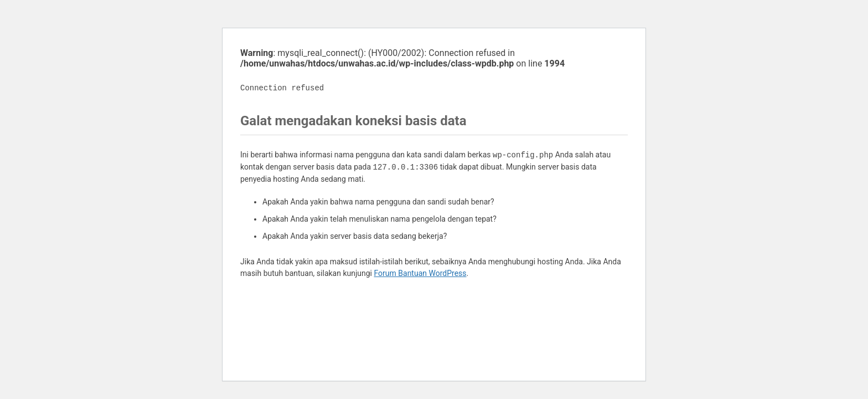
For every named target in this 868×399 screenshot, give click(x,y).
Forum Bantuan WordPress (420, 273)
